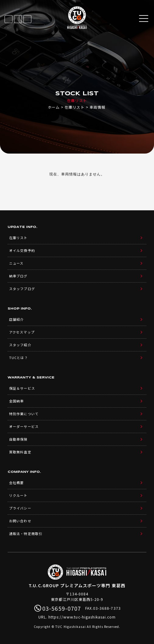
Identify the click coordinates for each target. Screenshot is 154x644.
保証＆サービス (22, 388)
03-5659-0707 (27, 19)
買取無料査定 (20, 452)
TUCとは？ (18, 358)
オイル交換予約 (22, 250)
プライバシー (20, 508)
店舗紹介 (16, 319)
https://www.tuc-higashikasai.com (82, 617)
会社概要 (16, 483)
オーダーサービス (24, 426)
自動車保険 (18, 439)
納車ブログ (18, 276)
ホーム (54, 107)
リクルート (18, 495)
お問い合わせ (20, 521)
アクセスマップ (22, 332)
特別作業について (24, 414)
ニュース (16, 263)
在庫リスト (9, 19)
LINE (18, 19)
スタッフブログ (22, 289)
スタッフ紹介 (20, 345)
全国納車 (16, 401)
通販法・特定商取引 (26, 534)
